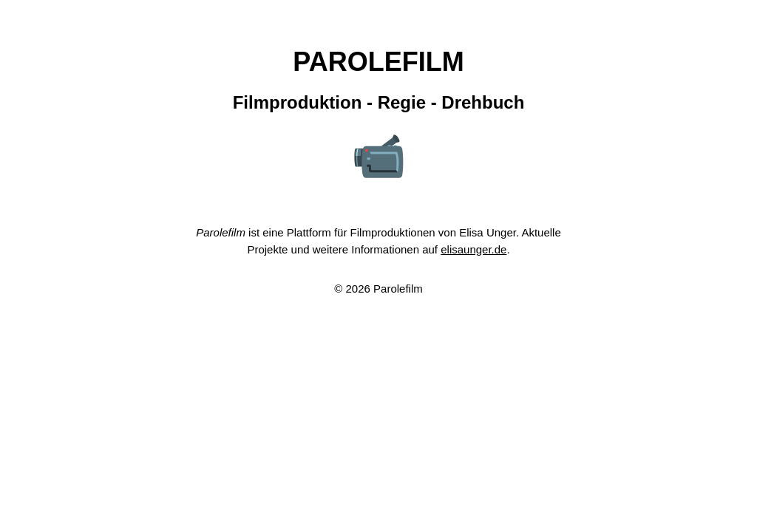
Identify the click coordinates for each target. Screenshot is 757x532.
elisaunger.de (473, 249)
